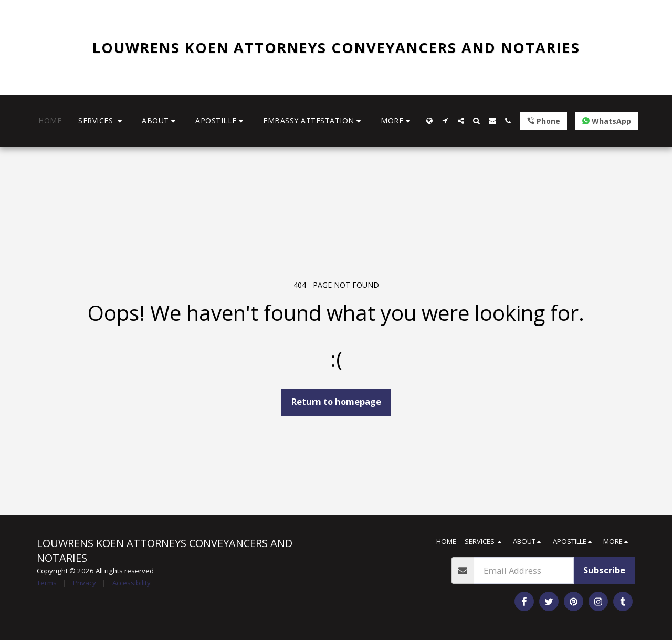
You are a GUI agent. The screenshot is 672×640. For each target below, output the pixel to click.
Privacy (85, 583)
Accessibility (132, 583)
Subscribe (604, 570)
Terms (47, 583)
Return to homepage (336, 401)
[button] (102, 121)
